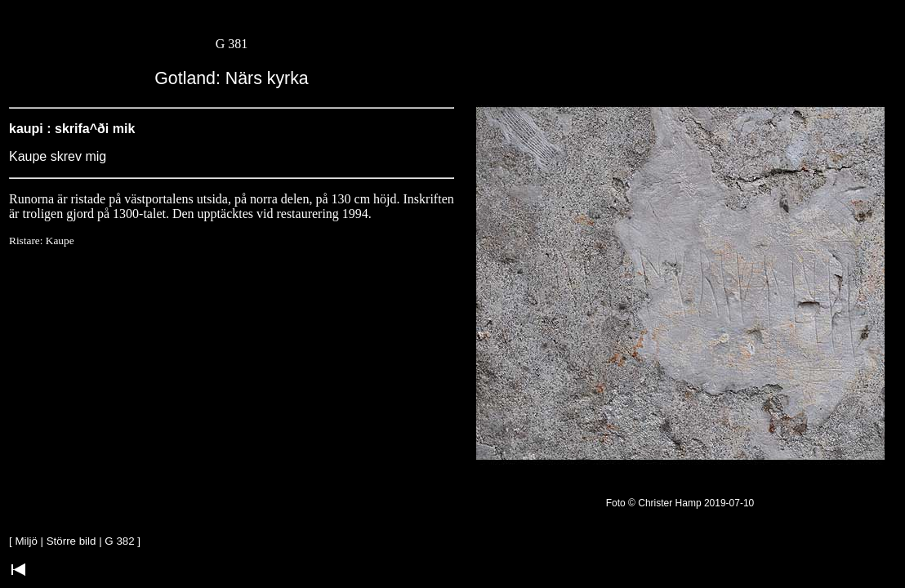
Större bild (71, 541)
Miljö (26, 541)
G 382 (119, 541)
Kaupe (60, 241)
